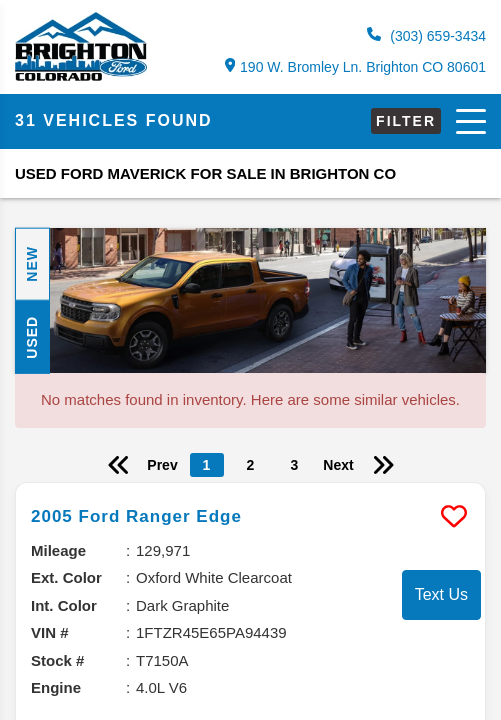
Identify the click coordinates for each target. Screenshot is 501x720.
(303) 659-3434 (426, 35)
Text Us (441, 594)
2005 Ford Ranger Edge (136, 516)
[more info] (250, 485)
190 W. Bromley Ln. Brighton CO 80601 (355, 66)
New (32, 264)
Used (32, 337)
